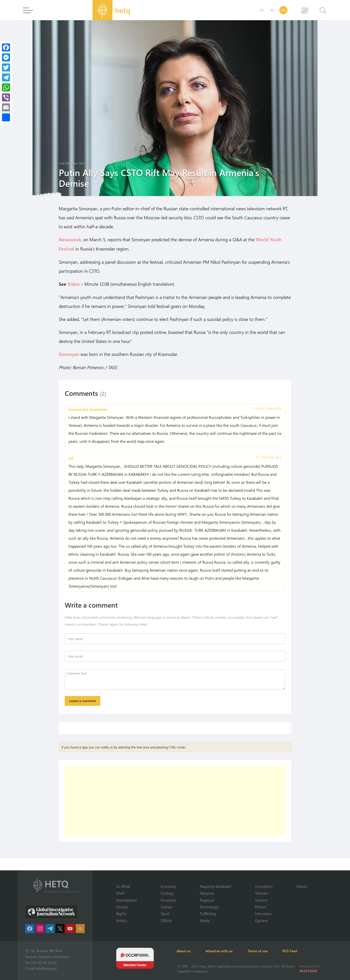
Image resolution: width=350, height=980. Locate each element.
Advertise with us (221, 951)
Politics (122, 921)
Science (261, 900)
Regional (207, 900)
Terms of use (260, 951)
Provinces (168, 900)
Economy (168, 886)
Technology (209, 907)
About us (184, 951)
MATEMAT (309, 971)
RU (273, 10)
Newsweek (70, 240)
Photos (261, 907)
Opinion (261, 921)
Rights (121, 914)
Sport (165, 914)
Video (74, 283)
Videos (302, 886)
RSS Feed (293, 951)
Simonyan (69, 353)
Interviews (263, 914)
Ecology (167, 893)
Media (205, 921)
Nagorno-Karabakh (215, 886)
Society (122, 907)
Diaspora (207, 893)
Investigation (127, 900)
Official (166, 921)
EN (283, 10)
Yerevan (261, 893)
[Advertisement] (175, 801)
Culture (166, 907)
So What (123, 886)
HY (262, 10)
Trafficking (208, 914)
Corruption (264, 886)
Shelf (120, 893)
